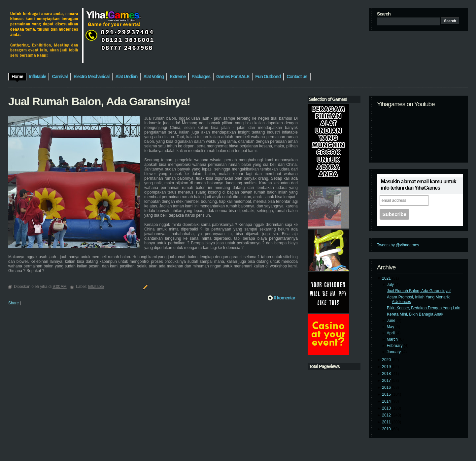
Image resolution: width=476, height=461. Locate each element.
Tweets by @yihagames (398, 245)
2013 (387, 408)
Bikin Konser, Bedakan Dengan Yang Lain (424, 308)
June (392, 321)
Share (14, 303)
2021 (387, 278)
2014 (387, 401)
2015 (387, 394)
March (393, 339)
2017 (387, 381)
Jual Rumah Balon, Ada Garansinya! (419, 291)
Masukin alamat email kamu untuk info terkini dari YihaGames (419, 185)
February (395, 346)
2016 (387, 387)
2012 (387, 415)
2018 (387, 374)
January (394, 352)
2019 (387, 367)
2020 (387, 360)
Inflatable (96, 287)
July (391, 285)
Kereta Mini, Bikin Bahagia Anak (415, 314)
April (391, 333)
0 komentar (284, 298)
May (391, 327)
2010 (387, 429)
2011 (387, 422)
